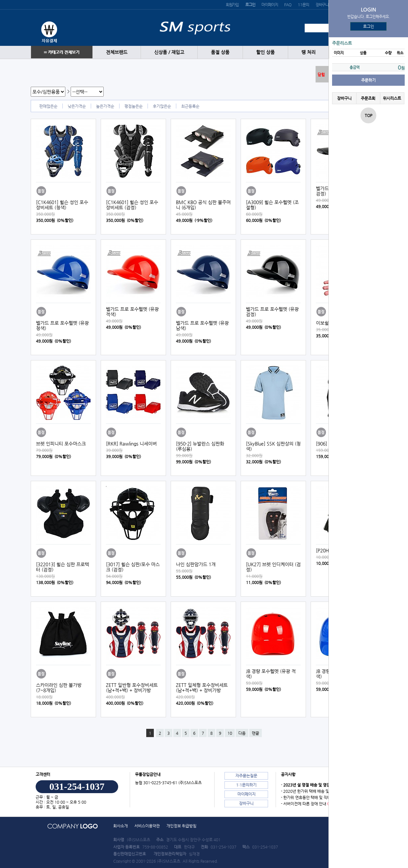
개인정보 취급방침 (181, 826)
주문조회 (368, 98)
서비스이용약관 (147, 826)
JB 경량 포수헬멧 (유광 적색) (271, 674)
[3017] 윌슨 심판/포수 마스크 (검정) (133, 567)
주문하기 (368, 80)
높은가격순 (105, 106)
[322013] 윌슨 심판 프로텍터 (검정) (63, 567)
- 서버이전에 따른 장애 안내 (304, 804)
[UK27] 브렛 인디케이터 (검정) (273, 567)
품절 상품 (220, 52)
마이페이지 (270, 5)
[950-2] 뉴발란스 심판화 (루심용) (200, 446)
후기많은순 (162, 106)
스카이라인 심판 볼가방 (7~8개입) (59, 688)
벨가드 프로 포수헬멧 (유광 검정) (272, 312)
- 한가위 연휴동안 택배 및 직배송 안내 (312, 797)
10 (230, 733)
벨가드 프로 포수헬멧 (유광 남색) (202, 325)
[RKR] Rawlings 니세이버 (131, 444)
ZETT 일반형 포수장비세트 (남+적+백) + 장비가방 (132, 688)
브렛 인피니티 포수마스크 (61, 444)
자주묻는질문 (246, 776)
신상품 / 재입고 (169, 52)
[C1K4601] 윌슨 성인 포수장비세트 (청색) (62, 205)
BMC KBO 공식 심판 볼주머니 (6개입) (203, 205)
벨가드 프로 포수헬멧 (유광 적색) (132, 312)
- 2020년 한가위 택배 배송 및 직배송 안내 (315, 791)
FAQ (288, 5)
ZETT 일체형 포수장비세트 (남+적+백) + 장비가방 (202, 688)
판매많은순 (48, 106)
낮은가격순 (77, 106)
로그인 (369, 26)
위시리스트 (392, 98)
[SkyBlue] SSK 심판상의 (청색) (273, 446)
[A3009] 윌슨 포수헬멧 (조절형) (272, 205)
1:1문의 (303, 5)
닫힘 (321, 75)
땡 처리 (308, 52)
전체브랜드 (117, 52)
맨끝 (255, 733)
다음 (242, 733)
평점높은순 (134, 106)
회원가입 (232, 5)
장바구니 (322, 5)
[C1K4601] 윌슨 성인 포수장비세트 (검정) (132, 205)
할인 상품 (265, 52)
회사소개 (120, 826)
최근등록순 (190, 106)
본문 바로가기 (0, 0)
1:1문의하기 (246, 785)
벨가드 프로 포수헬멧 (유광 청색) (62, 325)
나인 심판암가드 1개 (196, 564)
